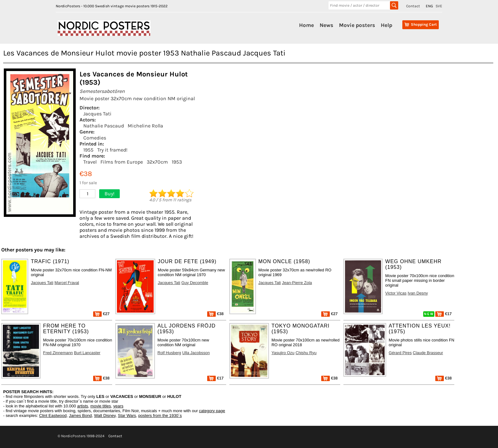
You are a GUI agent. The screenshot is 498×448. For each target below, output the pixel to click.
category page (212, 411)
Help (386, 25)
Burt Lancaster (87, 353)
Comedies (95, 138)
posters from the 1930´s (160, 416)
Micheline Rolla (145, 126)
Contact (413, 6)
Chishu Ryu (306, 353)
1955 (88, 150)
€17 (444, 314)
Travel (90, 162)
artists (83, 406)
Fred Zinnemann (58, 353)
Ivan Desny (418, 293)
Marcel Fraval (67, 283)
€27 (101, 314)
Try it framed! (112, 150)
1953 (177, 162)
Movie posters (357, 25)
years (118, 406)
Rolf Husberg (169, 353)
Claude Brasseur (428, 353)
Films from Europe (122, 162)
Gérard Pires (400, 353)
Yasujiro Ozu (283, 353)
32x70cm (157, 162)
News (326, 25)
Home (306, 25)
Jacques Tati (97, 114)
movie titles (101, 406)
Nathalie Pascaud (104, 126)
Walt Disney (105, 416)
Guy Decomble (195, 283)
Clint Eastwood (53, 416)
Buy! (109, 194)
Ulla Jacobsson (196, 353)
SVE (439, 6)
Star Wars (127, 416)
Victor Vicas (396, 293)
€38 (215, 314)
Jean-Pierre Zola (297, 283)
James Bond (80, 416)
